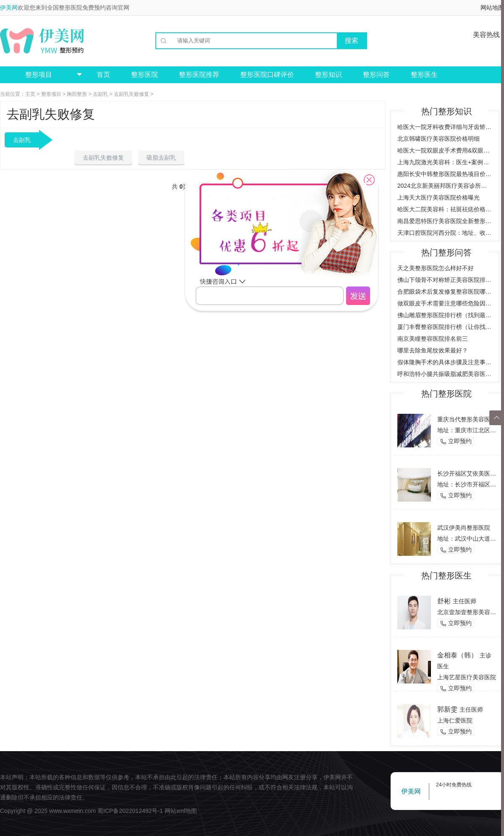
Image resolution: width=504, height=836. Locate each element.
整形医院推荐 (199, 75)
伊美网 (9, 8)
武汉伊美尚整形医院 (464, 528)
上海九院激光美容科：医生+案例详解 (445, 162)
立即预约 (456, 441)
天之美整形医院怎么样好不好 (436, 268)
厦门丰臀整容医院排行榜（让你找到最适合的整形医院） (445, 327)
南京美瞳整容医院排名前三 (433, 339)
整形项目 (51, 94)
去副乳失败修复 (131, 94)
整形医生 (424, 75)
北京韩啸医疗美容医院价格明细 (438, 139)
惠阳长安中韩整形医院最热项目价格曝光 (445, 174)
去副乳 (100, 94)
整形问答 (376, 75)
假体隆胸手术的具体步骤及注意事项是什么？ (445, 362)
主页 (30, 94)
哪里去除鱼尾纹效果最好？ (433, 350)
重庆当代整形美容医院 (467, 419)
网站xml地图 (181, 811)
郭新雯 (447, 709)
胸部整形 (77, 94)
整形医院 (144, 75)
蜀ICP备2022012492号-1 (130, 811)
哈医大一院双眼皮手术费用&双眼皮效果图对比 (445, 150)
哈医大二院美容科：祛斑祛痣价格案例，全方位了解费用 (445, 209)
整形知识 (328, 75)
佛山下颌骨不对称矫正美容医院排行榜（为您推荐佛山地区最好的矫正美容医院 (445, 280)
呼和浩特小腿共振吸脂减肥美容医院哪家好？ (445, 374)
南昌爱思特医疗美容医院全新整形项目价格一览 (445, 221)
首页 (103, 75)
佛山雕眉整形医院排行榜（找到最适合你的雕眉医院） (445, 315)
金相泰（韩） (457, 655)
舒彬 (444, 601)
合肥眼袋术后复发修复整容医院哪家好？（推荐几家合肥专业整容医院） (445, 292)
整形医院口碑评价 (267, 75)
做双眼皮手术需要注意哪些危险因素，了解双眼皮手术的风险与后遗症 (445, 303)
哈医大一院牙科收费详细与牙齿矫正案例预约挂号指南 (445, 127)
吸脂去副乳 (161, 158)
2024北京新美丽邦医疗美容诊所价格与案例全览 (445, 186)
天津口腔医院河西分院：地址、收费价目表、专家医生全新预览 (445, 233)
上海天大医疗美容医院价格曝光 (438, 197)
